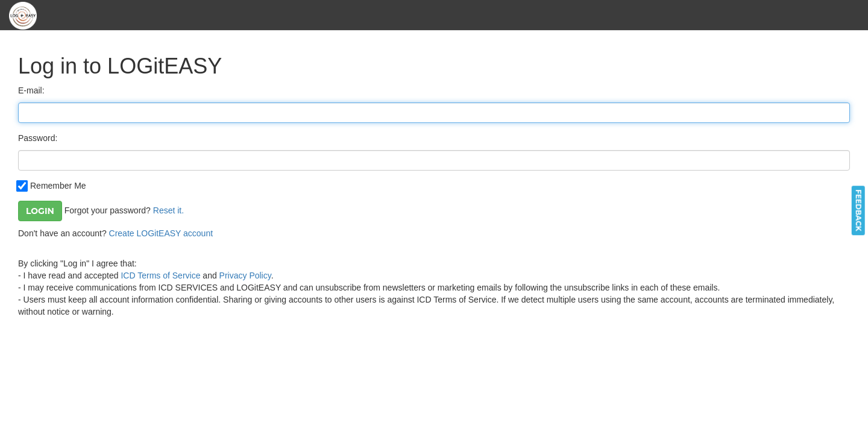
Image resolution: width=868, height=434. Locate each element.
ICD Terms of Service (160, 275)
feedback (859, 210)
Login (40, 211)
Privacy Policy (245, 275)
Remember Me (52, 185)
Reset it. (168, 210)
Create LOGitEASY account (161, 233)
